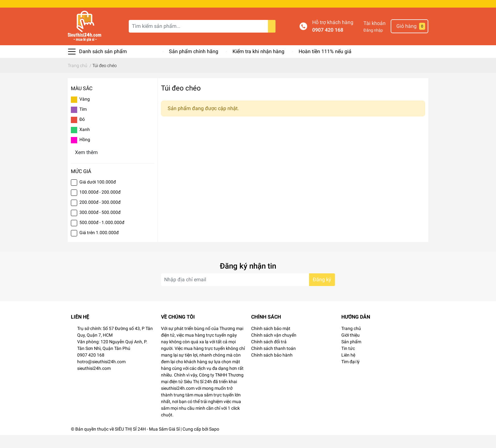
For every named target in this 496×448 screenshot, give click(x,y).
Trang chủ (351, 341)
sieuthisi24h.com (94, 381)
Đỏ (82, 132)
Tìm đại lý (350, 375)
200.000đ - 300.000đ (100, 215)
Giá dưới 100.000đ (98, 195)
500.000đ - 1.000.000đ (102, 235)
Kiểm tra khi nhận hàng (258, 64)
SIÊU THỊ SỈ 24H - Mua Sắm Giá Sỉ (147, 442)
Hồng (85, 152)
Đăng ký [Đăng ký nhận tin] (322, 292)
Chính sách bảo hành (272, 368)
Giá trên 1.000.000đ (99, 246)
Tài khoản (375, 36)
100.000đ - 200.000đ (100, 205)
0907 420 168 (328, 43)
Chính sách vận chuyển (274, 348)
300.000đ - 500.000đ (100, 225)
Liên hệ (348, 368)
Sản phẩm (351, 355)
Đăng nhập (373, 43)
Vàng (85, 112)
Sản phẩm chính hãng (194, 64)
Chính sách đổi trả (269, 355)
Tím (83, 122)
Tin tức (348, 361)
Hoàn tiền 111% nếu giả (325, 64)
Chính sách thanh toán (273, 361)
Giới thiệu (350, 348)
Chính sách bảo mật (271, 341)
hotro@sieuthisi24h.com (101, 375)
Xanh (85, 142)
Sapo (214, 442)
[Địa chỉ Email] (248, 293)
